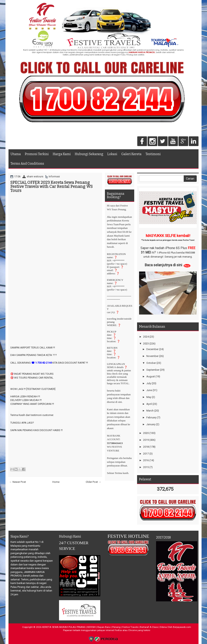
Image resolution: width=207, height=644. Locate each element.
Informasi (54, 176)
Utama (16, 154)
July (149, 383)
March (150, 411)
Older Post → (93, 482)
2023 (146, 344)
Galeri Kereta (131, 154)
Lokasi (112, 154)
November (152, 356)
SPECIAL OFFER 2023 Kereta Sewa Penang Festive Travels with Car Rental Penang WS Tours (51, 186)
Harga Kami (62, 154)
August (151, 376)
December (152, 349)
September (153, 370)
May (149, 397)
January (151, 424)
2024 (146, 337)
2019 (146, 440)
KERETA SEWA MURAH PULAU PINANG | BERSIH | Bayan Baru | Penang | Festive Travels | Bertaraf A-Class (100, 627)
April (149, 404)
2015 (146, 467)
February (151, 417)
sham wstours (35, 176)
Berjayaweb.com (182, 627)
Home (56, 482)
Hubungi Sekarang (89, 154)
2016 (146, 460)
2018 (146, 447)
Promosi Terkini (37, 154)
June (149, 390)
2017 (146, 454)
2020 (146, 433)
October (151, 363)
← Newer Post (18, 482)
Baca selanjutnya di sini (163, 265)
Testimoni (153, 154)
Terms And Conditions (27, 164)
